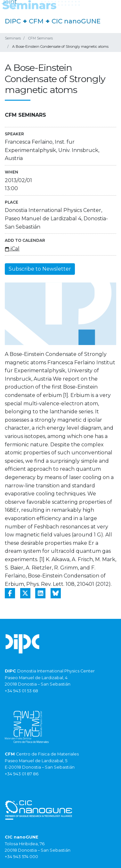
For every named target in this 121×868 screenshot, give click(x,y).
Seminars (13, 38)
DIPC (13, 21)
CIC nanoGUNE (76, 21)
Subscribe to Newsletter (40, 269)
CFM (36, 21)
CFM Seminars (40, 38)
